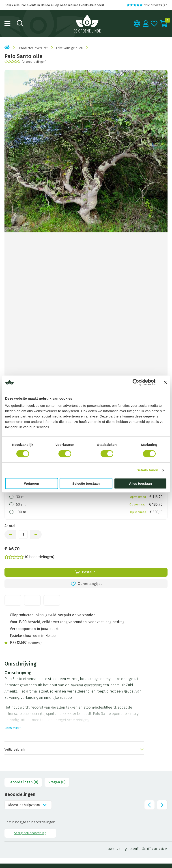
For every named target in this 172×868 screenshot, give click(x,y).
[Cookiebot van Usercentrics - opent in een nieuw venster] (136, 382)
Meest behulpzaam (24, 805)
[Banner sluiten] (165, 382)
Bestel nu (86, 572)
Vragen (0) (57, 782)
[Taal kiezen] (137, 24)
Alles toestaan (140, 483)
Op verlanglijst (86, 584)
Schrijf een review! (155, 849)
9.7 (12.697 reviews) (26, 643)
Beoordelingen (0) (23, 782)
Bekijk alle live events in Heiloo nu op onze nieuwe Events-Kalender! (54, 5)
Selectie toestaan (86, 483)
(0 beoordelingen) (25, 62)
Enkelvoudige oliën (70, 48)
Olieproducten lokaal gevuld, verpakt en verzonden (53, 615)
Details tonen (147, 470)
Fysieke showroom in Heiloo (33, 636)
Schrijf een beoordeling (30, 833)
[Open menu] (7, 23)
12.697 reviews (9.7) (147, 5)
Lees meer (13, 728)
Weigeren (31, 483)
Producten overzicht (33, 48)
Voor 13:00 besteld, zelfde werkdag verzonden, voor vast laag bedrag (67, 622)
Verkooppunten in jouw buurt (34, 629)
